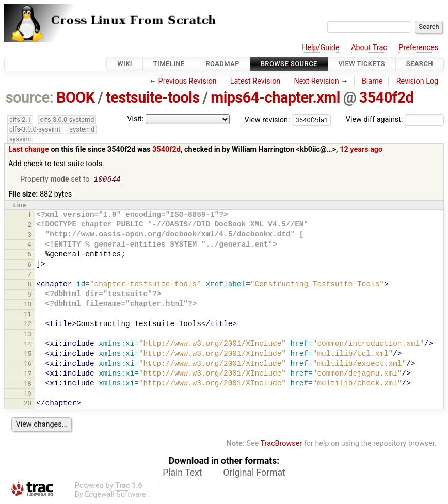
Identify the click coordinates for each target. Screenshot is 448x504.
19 (28, 394)
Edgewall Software (115, 495)
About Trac (369, 48)
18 (28, 385)
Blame (372, 81)
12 (28, 325)
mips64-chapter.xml (275, 97)
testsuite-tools (153, 97)
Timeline (169, 64)
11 (28, 315)
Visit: (135, 119)
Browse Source (289, 64)
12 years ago (361, 149)
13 (28, 335)
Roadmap (222, 64)
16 (28, 364)
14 (28, 345)
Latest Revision (255, 81)
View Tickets (362, 64)
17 (28, 375)
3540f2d (387, 97)
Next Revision (316, 81)
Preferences (418, 48)
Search (420, 64)
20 (28, 404)
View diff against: (395, 119)
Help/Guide (321, 48)
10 (28, 305)
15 (28, 355)
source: (30, 97)
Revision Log (418, 81)
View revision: (267, 119)
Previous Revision (188, 81)
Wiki (125, 64)
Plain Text (182, 474)
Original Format (254, 474)
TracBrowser (282, 444)
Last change (29, 149)
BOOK (75, 97)
